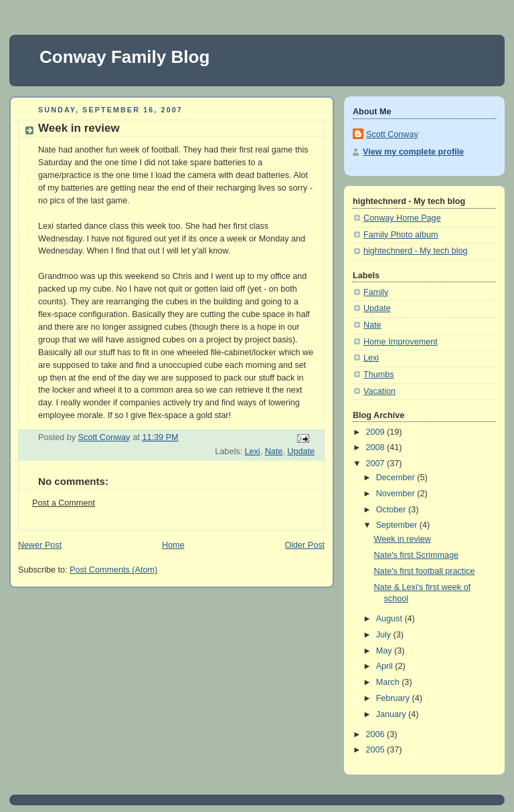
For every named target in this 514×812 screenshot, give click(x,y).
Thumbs (379, 375)
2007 (377, 464)
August (391, 619)
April (386, 666)
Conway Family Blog (124, 57)
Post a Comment (64, 503)
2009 (377, 432)
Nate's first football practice (425, 571)
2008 (377, 447)
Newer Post (40, 545)
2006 (377, 734)
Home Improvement (401, 342)
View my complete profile (413, 152)
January (392, 714)
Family (376, 292)
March (389, 682)
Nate (274, 451)
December (397, 478)
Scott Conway (392, 134)
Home (173, 545)
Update (301, 451)
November (397, 494)
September (398, 525)
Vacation (379, 391)
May (385, 651)
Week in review (403, 539)
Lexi (253, 451)
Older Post (305, 545)
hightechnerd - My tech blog (416, 251)
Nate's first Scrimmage (416, 555)
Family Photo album (401, 235)
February (394, 698)
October (392, 510)
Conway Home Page (402, 218)
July (385, 635)
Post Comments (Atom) (113, 570)
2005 (377, 750)
